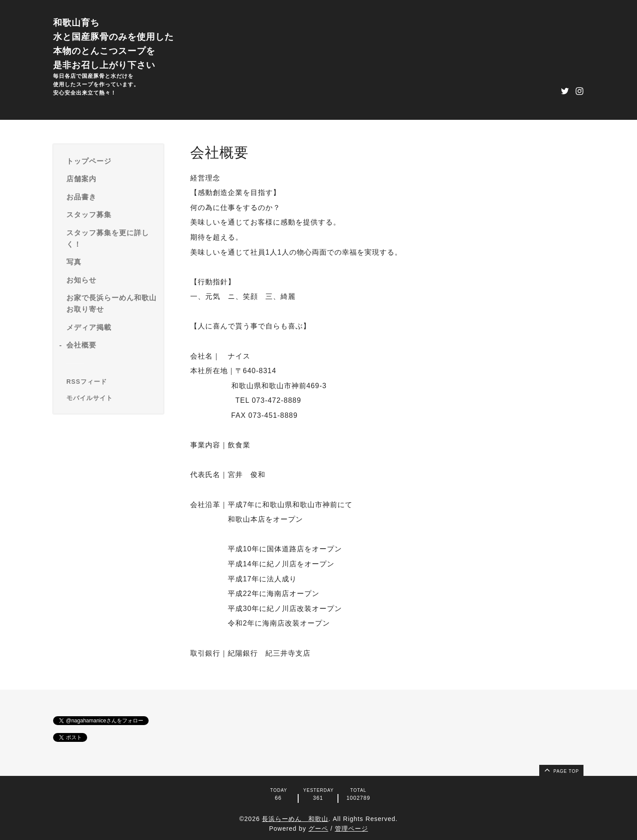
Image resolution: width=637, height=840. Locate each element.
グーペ (318, 829)
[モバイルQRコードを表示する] (112, 398)
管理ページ (351, 829)
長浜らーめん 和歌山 (295, 819)
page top (561, 770)
